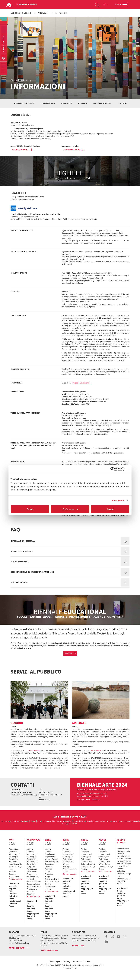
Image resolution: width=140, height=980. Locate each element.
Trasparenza (112, 821)
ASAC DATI (121, 881)
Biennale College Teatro (106, 868)
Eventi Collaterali (34, 881)
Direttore (31, 852)
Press (11, 906)
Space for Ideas (33, 884)
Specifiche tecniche (49, 865)
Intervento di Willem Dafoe (104, 863)
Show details (118, 500)
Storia (33, 821)
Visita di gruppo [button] (19, 582)
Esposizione (14, 849)
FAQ (11, 891)
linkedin (106, 943)
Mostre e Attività (124, 859)
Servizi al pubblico (102, 103)
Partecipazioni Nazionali (33, 878)
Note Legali (55, 962)
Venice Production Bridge (49, 874)
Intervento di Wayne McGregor (68, 864)
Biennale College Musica (88, 868)
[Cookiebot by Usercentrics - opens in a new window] (112, 469)
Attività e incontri (124, 864)
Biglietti (83, 103)
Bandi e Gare (100, 821)
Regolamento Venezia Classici (51, 858)
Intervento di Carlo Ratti (32, 863)
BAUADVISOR (34, 750)
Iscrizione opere (52, 861)
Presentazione (123, 849)
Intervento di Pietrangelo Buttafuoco (14, 857)
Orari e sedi (67, 103)
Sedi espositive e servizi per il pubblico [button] (32, 572)
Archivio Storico (124, 856)
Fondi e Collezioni (121, 870)
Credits (87, 962)
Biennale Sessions (13, 873)
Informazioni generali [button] (23, 541)
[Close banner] (129, 469)
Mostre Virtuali (123, 866)
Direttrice (13, 852)
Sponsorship (50, 821)
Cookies (77, 962)
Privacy (67, 962)
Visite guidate (48, 103)
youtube (118, 938)
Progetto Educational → (82, 383)
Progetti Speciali (124, 861)
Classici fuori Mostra (50, 888)
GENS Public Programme (32, 873)
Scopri (68, 653)
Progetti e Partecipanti (32, 868)
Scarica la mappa (20, 150)
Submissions (14, 876)
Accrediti (13, 886)
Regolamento (51, 854)
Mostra (30, 849)
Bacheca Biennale (64, 821)
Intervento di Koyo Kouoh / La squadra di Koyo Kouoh (16, 865)
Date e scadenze (52, 879)
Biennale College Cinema (52, 883)
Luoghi (40, 821)
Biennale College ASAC (124, 875)
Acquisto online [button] (20, 562)
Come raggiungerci (15, 900)
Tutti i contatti (17, 948)
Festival (66, 849)
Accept (110, 509)
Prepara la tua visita (24, 103)
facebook (106, 938)
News (120, 891)
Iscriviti (76, 945)
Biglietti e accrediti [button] (22, 551)
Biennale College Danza (70, 870)
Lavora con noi (125, 821)
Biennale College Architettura (34, 888)
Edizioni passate (16, 879)
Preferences (70, 509)
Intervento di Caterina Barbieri (88, 863)
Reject (30, 509)
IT (105, 5)
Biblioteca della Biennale (123, 852)
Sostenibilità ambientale (83, 821)
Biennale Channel (124, 879)
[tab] (70, 541)
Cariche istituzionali (21, 821)
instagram (124, 938)
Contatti (122, 103)
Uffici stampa (47, 950)
